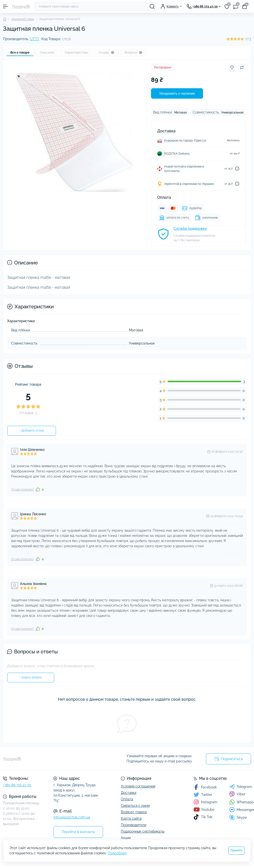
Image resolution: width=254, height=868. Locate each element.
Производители (134, 825)
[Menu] (5, 6)
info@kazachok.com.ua (72, 817)
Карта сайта (131, 818)
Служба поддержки (190, 229)
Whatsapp (241, 802)
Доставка (129, 793)
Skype (238, 817)
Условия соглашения (138, 786)
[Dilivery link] (237, 169)
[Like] (38, 489)
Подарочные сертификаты (143, 831)
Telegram (241, 787)
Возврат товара (134, 812)
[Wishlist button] (232, 67)
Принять (236, 850)
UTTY (35, 39)
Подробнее (117, 853)
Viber (237, 794)
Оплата (127, 799)
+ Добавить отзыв (32, 431)
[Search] (152, 6)
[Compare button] (242, 67)
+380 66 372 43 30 (17, 785)
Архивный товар (23, 19)
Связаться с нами (135, 806)
